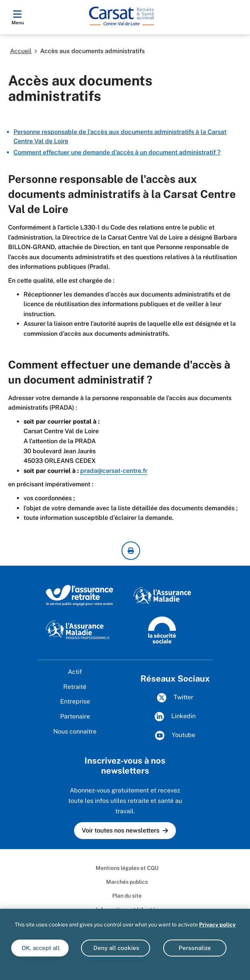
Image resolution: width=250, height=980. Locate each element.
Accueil (21, 51)
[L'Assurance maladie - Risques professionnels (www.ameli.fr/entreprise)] (77, 629)
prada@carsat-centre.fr (114, 471)
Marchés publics (127, 882)
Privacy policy (217, 925)
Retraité (75, 687)
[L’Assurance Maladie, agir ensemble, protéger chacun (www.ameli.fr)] (162, 595)
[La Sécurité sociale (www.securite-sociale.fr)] (162, 629)
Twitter (175, 698)
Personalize (195, 948)
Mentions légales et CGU (127, 868)
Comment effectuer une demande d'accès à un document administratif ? (117, 152)
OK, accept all (40, 948)
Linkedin (175, 717)
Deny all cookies (116, 948)
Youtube (175, 735)
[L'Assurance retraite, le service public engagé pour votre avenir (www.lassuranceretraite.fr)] (80, 595)
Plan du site (127, 896)
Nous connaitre (75, 731)
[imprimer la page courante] (131, 551)
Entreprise (75, 701)
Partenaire (75, 716)
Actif (75, 672)
